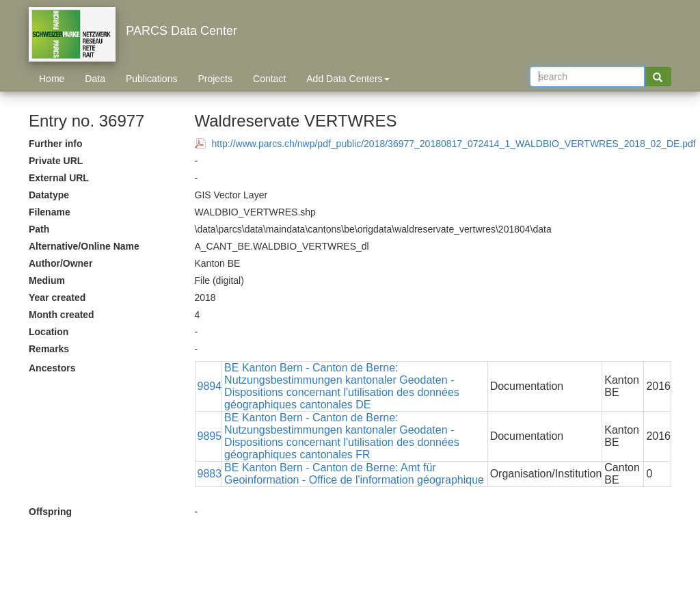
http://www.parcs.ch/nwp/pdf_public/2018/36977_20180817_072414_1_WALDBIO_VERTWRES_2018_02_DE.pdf (454, 144)
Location (49, 332)
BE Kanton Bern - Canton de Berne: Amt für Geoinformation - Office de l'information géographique (354, 474)
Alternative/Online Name (84, 246)
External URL (59, 178)
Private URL (56, 161)
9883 (210, 474)
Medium (47, 280)
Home (52, 79)
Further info (56, 144)
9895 (210, 436)
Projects (215, 79)
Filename (50, 212)
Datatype (49, 195)
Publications (152, 79)
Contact (269, 79)
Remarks (49, 349)
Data (95, 79)
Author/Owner (60, 263)
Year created (57, 298)
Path (39, 229)
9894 (210, 386)
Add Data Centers (348, 79)
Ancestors (52, 368)
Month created (62, 315)
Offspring (50, 512)
